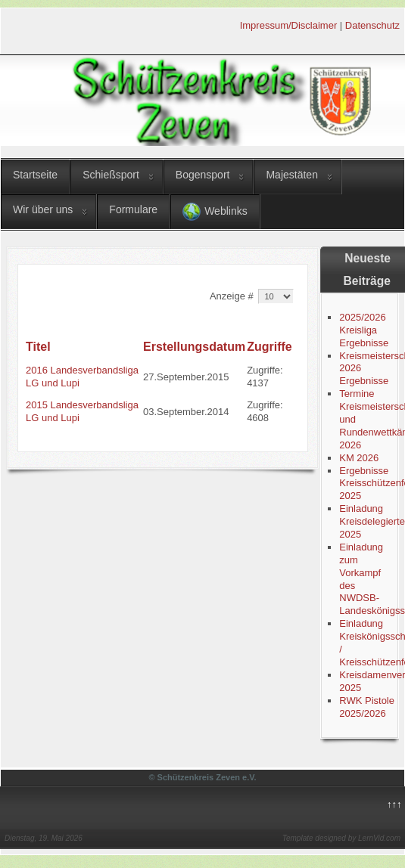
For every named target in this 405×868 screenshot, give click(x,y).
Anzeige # (233, 296)
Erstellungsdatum (194, 347)
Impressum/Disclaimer (289, 25)
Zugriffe (269, 347)
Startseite (35, 175)
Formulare (133, 209)
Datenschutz (372, 25)
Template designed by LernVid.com (341, 838)
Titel (38, 347)
